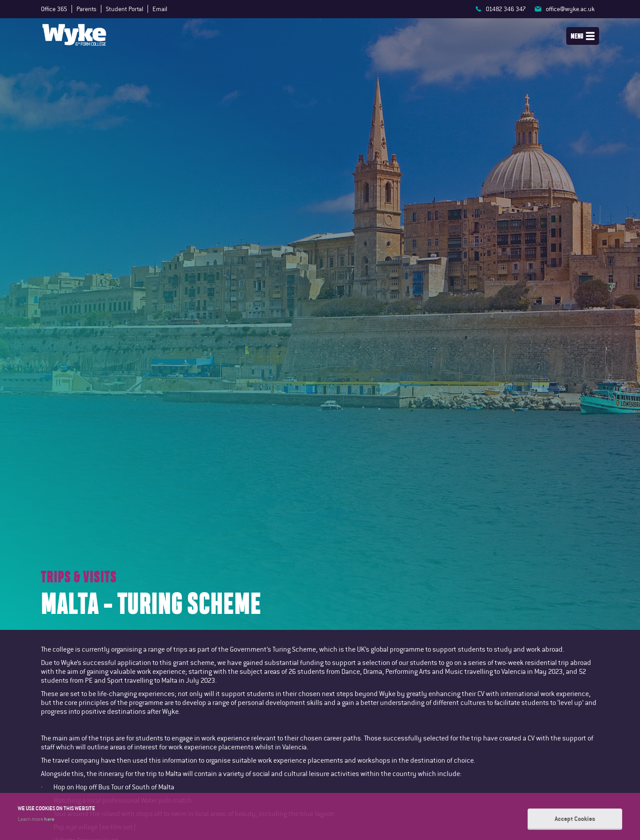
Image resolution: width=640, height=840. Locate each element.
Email (160, 9)
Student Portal (124, 9)
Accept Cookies (575, 819)
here (49, 819)
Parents (86, 9)
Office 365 (54, 9)
